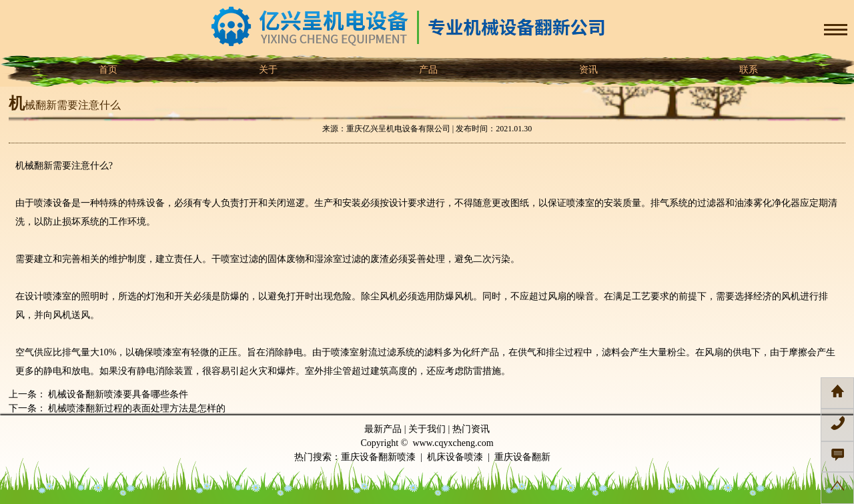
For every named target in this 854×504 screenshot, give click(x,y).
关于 (267, 70)
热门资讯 (471, 429)
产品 (427, 70)
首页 (107, 70)
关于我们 (427, 429)
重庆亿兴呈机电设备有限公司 (398, 129)
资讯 (587, 70)
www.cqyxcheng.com (453, 443)
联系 (747, 70)
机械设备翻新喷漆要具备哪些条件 (117, 394)
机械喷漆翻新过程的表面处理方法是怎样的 (136, 408)
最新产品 (383, 429)
